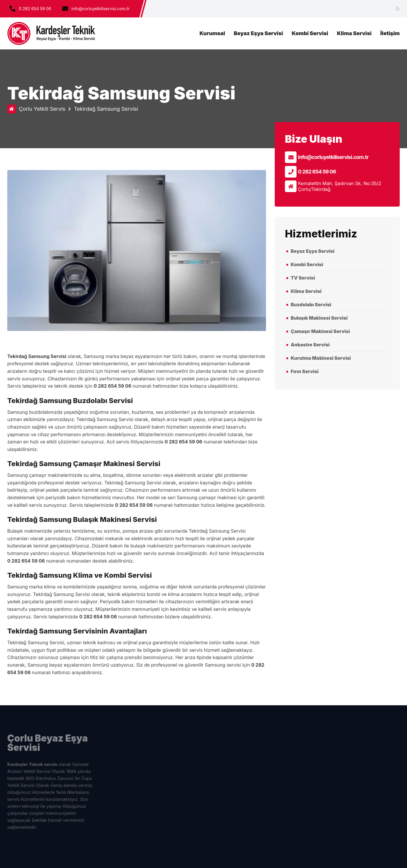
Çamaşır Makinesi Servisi (320, 331)
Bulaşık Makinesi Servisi (319, 318)
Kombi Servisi (310, 33)
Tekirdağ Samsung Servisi (106, 109)
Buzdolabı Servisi (311, 305)
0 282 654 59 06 (35, 9)
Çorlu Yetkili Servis (42, 109)
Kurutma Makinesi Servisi (321, 358)
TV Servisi (303, 278)
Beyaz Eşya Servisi (258, 33)
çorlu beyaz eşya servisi (52, 33)
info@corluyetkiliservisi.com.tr (333, 157)
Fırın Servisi (305, 371)
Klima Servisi (354, 33)
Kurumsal (212, 33)
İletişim (390, 33)
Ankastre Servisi (310, 345)
